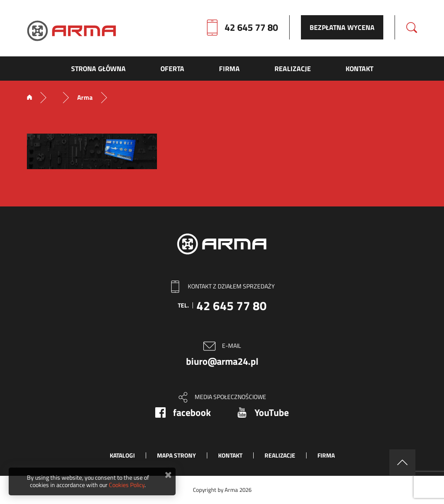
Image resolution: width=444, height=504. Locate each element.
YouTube (272, 412)
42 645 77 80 (251, 27)
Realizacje (280, 455)
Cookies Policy (127, 485)
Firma (326, 455)
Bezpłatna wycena (342, 27)
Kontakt (230, 455)
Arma (85, 98)
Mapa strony (176, 455)
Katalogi (122, 455)
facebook (192, 412)
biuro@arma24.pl (222, 361)
